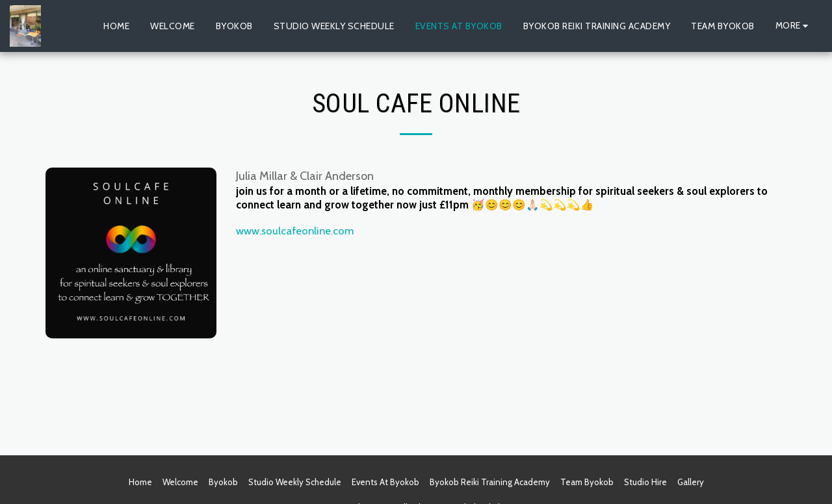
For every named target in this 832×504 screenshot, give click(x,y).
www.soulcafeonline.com (295, 231)
